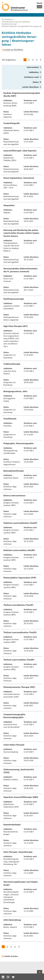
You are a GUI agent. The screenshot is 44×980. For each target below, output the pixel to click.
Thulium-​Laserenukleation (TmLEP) (20, 632)
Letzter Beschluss (31, 87)
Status (36, 82)
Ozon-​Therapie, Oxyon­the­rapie (18, 852)
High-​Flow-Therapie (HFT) (16, 326)
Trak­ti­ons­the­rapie (12, 364)
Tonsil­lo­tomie (10, 419)
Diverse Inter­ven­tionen (14, 496)
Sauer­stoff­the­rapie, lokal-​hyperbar (20, 151)
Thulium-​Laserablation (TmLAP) (18, 605)
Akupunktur (9, 205)
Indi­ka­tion (34, 72)
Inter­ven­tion (33, 67)
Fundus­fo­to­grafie (12, 123)
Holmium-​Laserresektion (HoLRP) (19, 550)
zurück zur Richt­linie (14, 50)
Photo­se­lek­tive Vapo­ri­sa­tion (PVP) (20, 578)
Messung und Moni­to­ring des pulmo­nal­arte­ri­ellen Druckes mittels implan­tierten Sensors (22, 233)
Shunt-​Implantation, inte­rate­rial (19, 178)
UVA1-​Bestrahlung (12, 920)
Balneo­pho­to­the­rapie (14, 471)
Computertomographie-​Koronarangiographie (15, 716)
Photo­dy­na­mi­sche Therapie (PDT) (19, 687)
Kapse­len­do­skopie (12, 825)
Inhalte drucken (11, 956)
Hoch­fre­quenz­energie (14, 299)
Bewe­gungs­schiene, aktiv (15, 391)
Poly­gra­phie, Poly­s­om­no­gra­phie (19, 443)
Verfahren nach (31, 77)
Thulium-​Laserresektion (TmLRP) (19, 660)
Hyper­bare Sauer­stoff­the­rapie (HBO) (21, 797)
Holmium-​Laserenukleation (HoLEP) (20, 523)
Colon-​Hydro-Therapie (14, 745)
